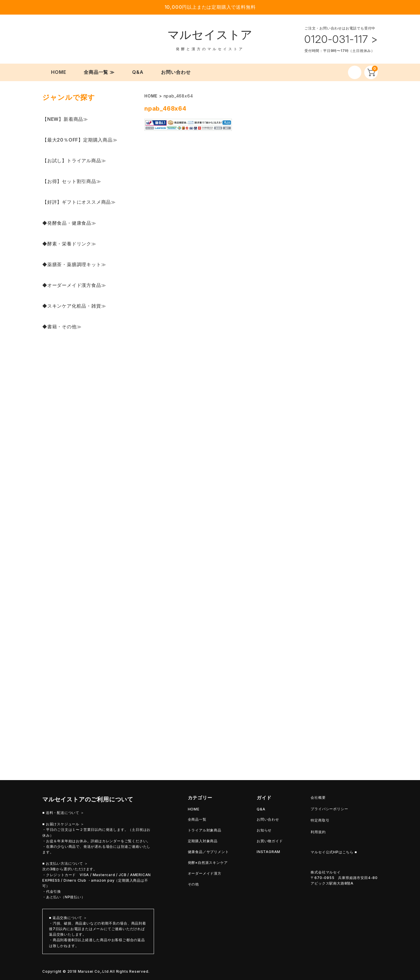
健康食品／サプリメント (208, 852)
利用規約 (318, 832)
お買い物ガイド (270, 841)
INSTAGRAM (268, 852)
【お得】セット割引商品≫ (72, 181)
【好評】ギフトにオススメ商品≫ (79, 202)
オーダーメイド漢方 (205, 873)
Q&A (138, 72)
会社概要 (318, 797)
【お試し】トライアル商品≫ (74, 161)
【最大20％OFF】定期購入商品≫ (80, 140)
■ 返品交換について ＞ (68, 918)
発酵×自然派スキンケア (208, 863)
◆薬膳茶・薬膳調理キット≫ (74, 264)
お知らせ (264, 830)
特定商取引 (320, 820)
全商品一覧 (197, 819)
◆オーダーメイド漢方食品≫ (74, 285)
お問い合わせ (176, 72)
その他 (193, 884)
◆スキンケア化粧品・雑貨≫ (74, 306)
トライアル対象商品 (205, 830)
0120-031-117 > (341, 39)
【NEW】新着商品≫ (65, 119)
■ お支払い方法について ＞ (65, 863)
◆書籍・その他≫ (62, 327)
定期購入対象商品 (203, 841)
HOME (59, 72)
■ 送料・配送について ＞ (63, 813)
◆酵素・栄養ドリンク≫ (69, 244)
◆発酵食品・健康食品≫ (69, 223)
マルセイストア (210, 35)
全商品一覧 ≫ (99, 72)
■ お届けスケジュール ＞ (63, 824)
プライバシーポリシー (329, 809)
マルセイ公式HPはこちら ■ (334, 852)
